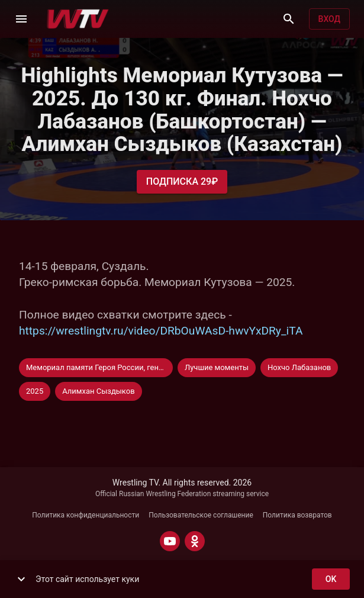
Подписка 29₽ (182, 182)
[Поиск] (289, 19)
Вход (329, 19)
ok (331, 579)
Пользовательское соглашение (201, 515)
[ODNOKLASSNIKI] (195, 541)
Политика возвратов (297, 515)
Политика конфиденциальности (86, 515)
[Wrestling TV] (78, 19)
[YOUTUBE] (170, 541)
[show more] (21, 579)
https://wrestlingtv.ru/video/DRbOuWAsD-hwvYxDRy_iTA (161, 331)
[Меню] (21, 19)
